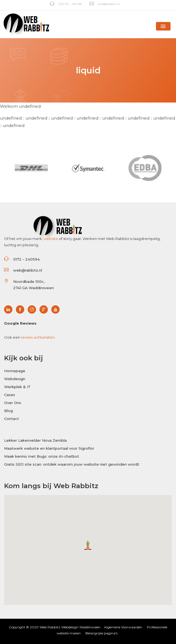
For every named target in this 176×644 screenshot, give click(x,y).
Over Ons (13, 403)
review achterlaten (38, 337)
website (51, 239)
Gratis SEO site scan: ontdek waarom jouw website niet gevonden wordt (72, 464)
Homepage (15, 371)
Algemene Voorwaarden (123, 627)
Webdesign (15, 379)
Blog (9, 411)
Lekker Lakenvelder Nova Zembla (35, 440)
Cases (10, 395)
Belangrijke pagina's (101, 633)
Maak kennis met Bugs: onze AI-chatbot (42, 456)
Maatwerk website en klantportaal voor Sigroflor (49, 448)
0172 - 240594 (26, 259)
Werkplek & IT (17, 387)
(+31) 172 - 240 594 (66, 4)
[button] (163, 26)
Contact (12, 419)
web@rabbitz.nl (105, 4)
